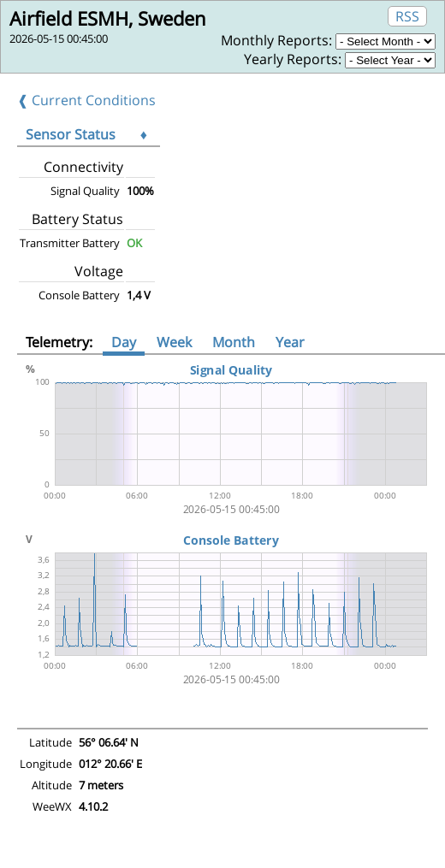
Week (174, 342)
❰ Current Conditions (86, 100)
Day (124, 342)
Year (290, 342)
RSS (407, 16)
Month (234, 342)
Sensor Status (71, 134)
